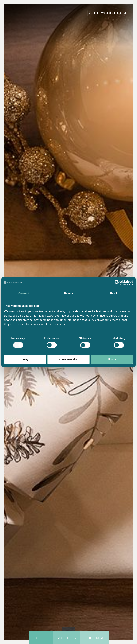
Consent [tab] (24, 293)
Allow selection (68, 359)
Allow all (112, 359)
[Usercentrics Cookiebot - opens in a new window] (117, 283)
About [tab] (113, 293)
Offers (41, 638)
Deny (25, 359)
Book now (94, 638)
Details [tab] (68, 293)
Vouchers (66, 638)
